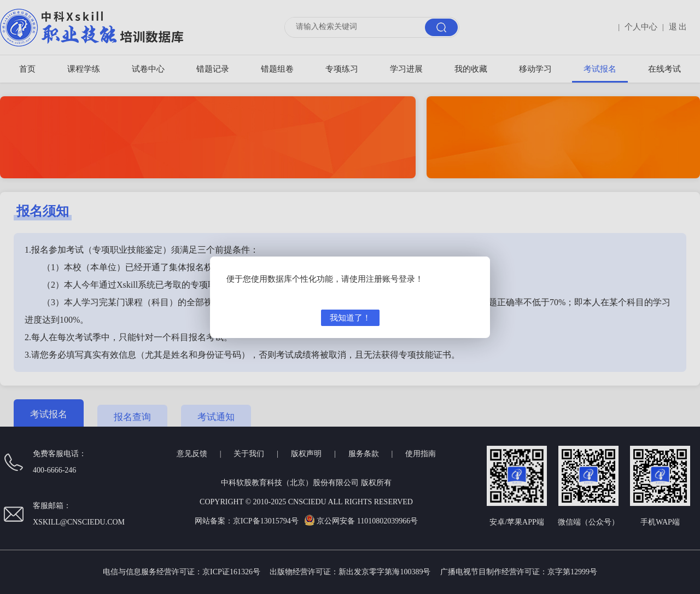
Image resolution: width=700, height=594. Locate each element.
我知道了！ (350, 318)
